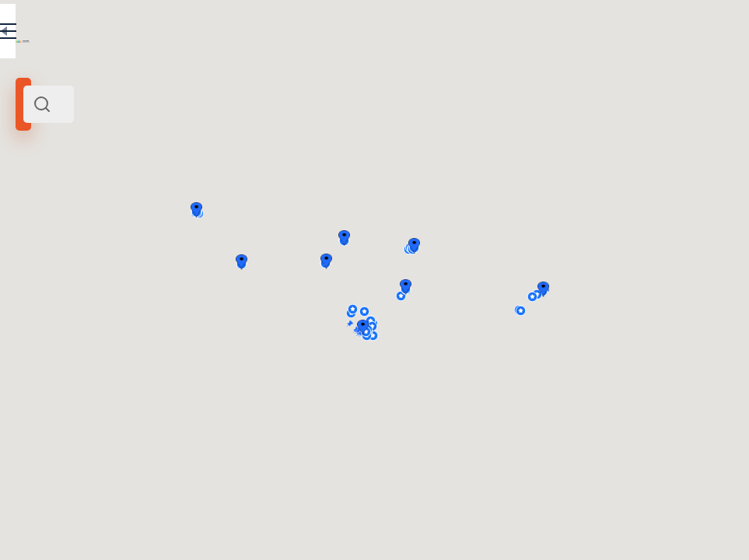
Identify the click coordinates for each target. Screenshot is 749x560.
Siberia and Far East (81, 216)
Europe (176, 216)
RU (231, 34)
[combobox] (163, 104)
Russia (143, 216)
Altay (48, 411)
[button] (710, 289)
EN (264, 34)
